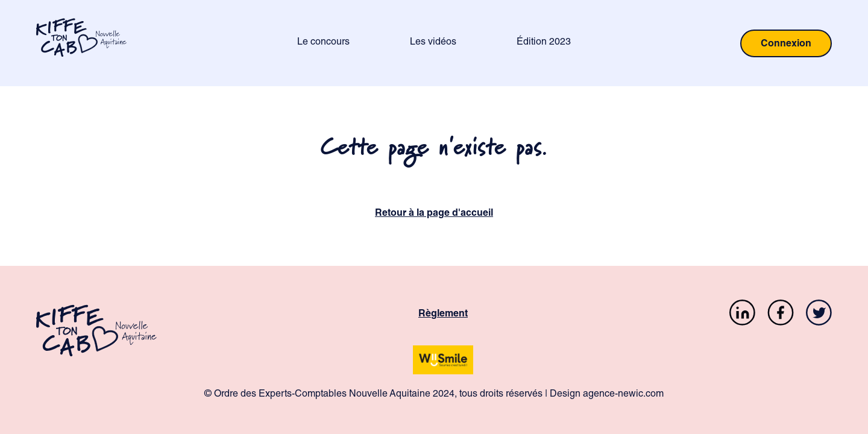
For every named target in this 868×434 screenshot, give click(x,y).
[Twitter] (819, 315)
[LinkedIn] (742, 315)
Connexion (786, 45)
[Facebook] (781, 315)
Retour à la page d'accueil (434, 214)
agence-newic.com (623, 395)
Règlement (443, 315)
